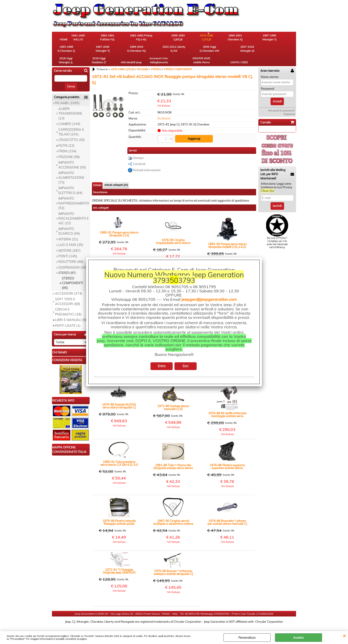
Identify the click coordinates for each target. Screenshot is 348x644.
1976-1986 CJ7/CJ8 (186, 38)
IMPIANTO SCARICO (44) (69, 222)
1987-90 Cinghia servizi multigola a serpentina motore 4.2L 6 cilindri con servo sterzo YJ (173, 513)
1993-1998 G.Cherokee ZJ (260, 38)
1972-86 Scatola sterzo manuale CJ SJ (173, 398)
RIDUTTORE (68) (71, 252)
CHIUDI (344, 636)
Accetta (298, 638)
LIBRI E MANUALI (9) (71, 311)
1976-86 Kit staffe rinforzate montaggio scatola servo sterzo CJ (227, 405)
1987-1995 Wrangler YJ (235, 38)
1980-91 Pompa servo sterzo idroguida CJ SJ (119, 224)
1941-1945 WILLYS (89, 38)
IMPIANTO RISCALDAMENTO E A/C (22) (73, 209)
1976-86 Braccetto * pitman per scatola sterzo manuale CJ (227, 513)
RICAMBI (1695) (67, 94)
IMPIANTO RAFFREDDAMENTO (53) (74, 194)
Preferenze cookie (174, 629)
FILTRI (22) (66, 136)
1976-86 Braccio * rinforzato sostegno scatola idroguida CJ (173, 563)
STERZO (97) (67, 264)
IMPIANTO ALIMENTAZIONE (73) (71, 168)
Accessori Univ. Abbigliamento (235, 50)
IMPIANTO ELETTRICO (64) (70, 181)
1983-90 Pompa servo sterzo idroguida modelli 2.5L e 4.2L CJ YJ (227, 236)
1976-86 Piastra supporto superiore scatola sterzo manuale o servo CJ (227, 457)
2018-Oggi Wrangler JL (162, 50)
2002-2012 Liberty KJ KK (89, 50)
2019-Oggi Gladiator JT (186, 50)
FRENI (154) (67, 142)
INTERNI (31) (68, 230)
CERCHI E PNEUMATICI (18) (68, 302)
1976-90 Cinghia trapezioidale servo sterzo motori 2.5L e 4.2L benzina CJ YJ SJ (173, 232)
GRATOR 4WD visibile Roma (259, 50)
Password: (268, 79)
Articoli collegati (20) (116, 175)
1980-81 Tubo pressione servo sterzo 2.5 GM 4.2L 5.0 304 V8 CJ (119, 454)
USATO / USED (284, 52)
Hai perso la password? (282, 101)
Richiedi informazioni (147, 160)
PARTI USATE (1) (68, 316)
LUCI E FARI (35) (71, 235)
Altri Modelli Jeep (211, 50)
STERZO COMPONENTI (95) (72, 274)
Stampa (138, 148)
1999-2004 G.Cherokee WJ (64, 50)
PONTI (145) (68, 247)
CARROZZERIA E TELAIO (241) (71, 122)
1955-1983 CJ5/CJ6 (162, 38)
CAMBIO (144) (69, 114)
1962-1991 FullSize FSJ (113, 38)
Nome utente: (270, 67)
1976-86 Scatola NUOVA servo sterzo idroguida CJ (119, 396)
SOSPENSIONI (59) (73, 258)
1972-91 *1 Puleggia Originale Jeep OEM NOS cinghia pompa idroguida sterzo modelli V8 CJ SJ (119, 561)
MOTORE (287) (69, 241)
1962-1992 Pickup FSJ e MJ (137, 38)
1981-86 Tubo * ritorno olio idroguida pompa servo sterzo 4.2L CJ (173, 457)
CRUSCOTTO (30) (72, 131)
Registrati (289, 105)
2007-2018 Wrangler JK (137, 50)
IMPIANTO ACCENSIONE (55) (72, 155)
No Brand (164, 109)
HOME (64, 40)
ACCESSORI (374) (69, 284)
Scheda (97, 175)
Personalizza (247, 638)
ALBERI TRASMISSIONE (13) (70, 104)
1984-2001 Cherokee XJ (211, 38)
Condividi (139, 154)
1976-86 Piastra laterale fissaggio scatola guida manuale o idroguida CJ (119, 513)
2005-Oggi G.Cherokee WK (113, 50)
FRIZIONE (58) (69, 147)
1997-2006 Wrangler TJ (284, 38)
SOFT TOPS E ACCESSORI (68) (68, 292)
